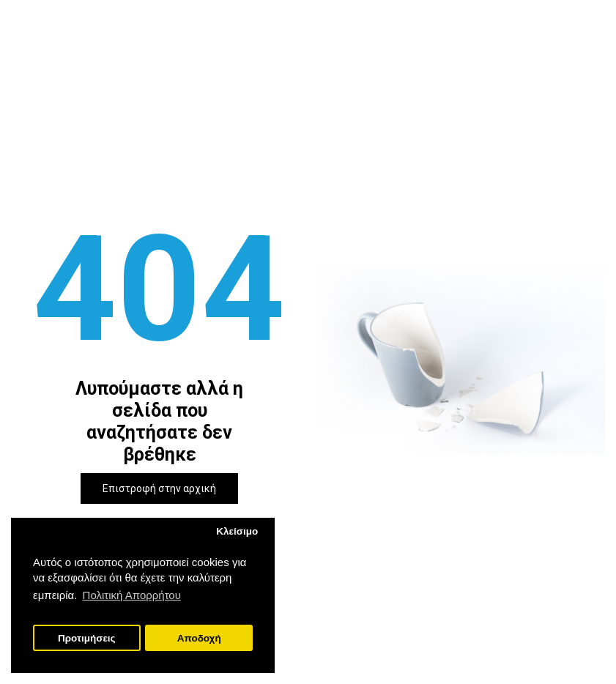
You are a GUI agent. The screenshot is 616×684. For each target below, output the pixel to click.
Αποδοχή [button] (199, 638)
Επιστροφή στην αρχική (159, 488)
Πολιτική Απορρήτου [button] (132, 595)
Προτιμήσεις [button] (87, 638)
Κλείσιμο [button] (237, 531)
